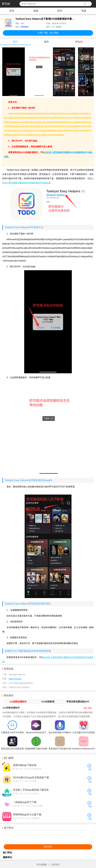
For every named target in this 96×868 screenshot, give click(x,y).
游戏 (36, 11)
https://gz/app (15, 679)
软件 (60, 11)
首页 (12, 11)
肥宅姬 (6, 4)
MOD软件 (25, 27)
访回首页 (55, 864)
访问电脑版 (42, 864)
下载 (89, 769)
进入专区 (88, 708)
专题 (84, 11)
